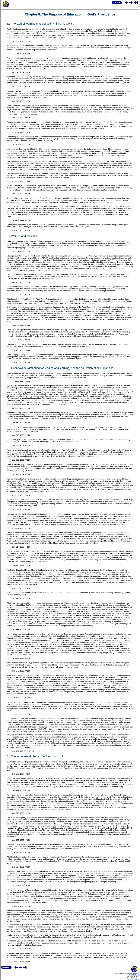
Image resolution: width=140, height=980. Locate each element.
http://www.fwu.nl (134, 975)
